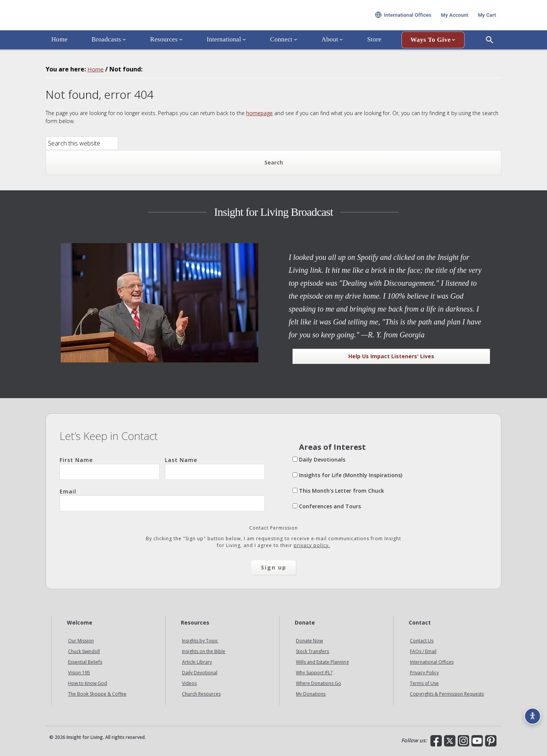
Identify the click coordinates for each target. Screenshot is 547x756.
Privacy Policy (424, 673)
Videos (189, 683)
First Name (110, 468)
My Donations (311, 694)
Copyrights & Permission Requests (447, 694)
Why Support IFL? (314, 673)
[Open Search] (490, 51)
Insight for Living (137, 20)
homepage (259, 113)
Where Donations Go (319, 683)
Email (162, 500)
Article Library (197, 662)
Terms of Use (424, 683)
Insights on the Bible (204, 651)
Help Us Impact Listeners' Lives (391, 356)
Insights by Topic (200, 641)
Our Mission (81, 641)
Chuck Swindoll (84, 651)
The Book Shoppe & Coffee (97, 694)
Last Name (215, 468)
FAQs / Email (423, 651)
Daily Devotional (200, 673)
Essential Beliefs (85, 662)
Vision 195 (79, 673)
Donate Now (309, 641)
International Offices (432, 662)
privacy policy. (312, 545)
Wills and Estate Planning (322, 662)
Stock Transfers (312, 651)
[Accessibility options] (530, 713)
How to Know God (88, 683)
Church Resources (201, 694)
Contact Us (422, 641)
